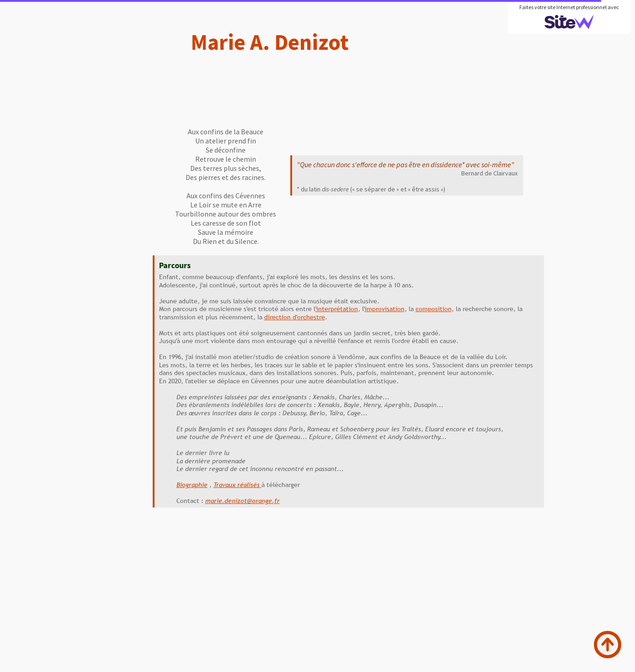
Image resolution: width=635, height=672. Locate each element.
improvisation (385, 309)
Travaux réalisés (237, 485)
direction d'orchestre (295, 317)
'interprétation (337, 309)
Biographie (192, 485)
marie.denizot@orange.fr (243, 501)
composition (434, 309)
